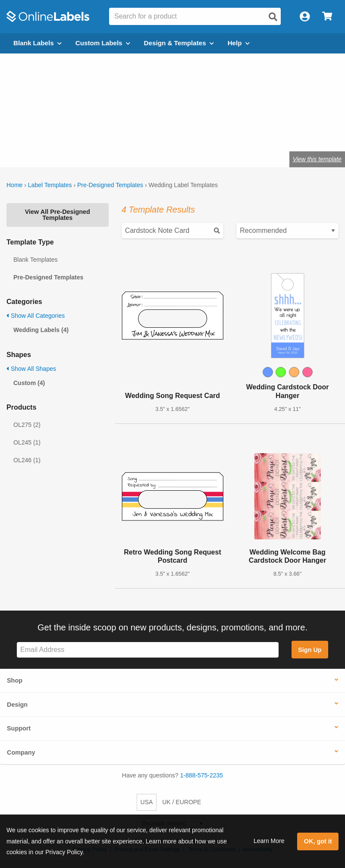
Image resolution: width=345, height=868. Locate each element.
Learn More (269, 841)
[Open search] (273, 17)
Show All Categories (36, 316)
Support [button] (19, 728)
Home (14, 185)
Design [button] (17, 705)
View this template (317, 159)
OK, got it (318, 841)
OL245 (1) (27, 442)
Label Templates (50, 185)
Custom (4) (29, 383)
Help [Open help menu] (239, 43)
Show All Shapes (31, 369)
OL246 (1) (27, 460)
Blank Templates (35, 260)
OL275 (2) (27, 425)
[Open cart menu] (327, 17)
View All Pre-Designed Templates (58, 215)
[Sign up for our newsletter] (148, 650)
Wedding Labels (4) (41, 330)
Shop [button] (15, 680)
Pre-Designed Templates (110, 185)
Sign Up (310, 650)
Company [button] (21, 752)
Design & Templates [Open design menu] (179, 43)
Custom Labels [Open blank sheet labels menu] (103, 43)
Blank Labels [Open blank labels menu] (38, 43)
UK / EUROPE (182, 802)
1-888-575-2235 (202, 775)
